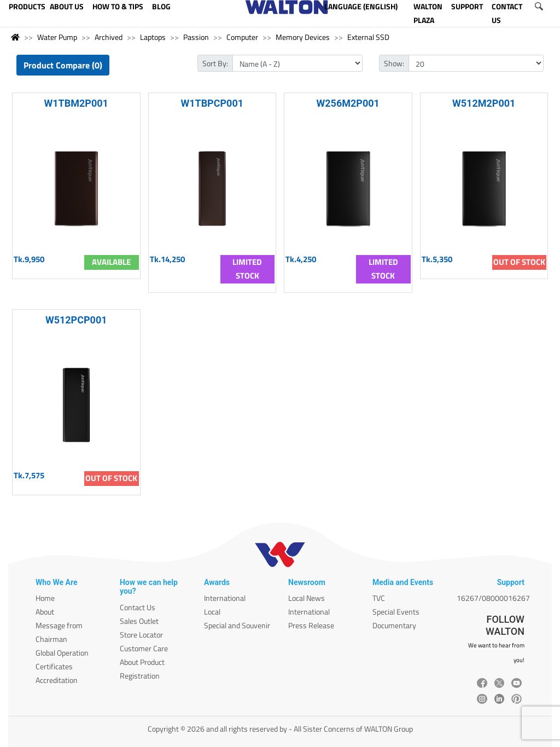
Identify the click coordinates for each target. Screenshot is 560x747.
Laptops (153, 37)
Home (45, 598)
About (45, 612)
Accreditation (57, 680)
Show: (394, 63)
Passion (196, 37)
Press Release (311, 625)
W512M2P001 (484, 103)
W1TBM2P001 (76, 103)
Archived (109, 37)
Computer (242, 37)
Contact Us (138, 607)
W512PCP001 (76, 320)
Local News (307, 598)
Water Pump (57, 37)
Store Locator (141, 635)
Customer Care (144, 648)
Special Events (396, 612)
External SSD (368, 37)
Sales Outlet (139, 621)
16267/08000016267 (493, 598)
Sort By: (215, 63)
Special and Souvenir (237, 625)
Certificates (54, 666)
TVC (379, 598)
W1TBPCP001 (212, 103)
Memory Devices (303, 37)
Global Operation (62, 653)
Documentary (394, 625)
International (225, 598)
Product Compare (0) (63, 65)
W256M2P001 (348, 103)
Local (212, 612)
